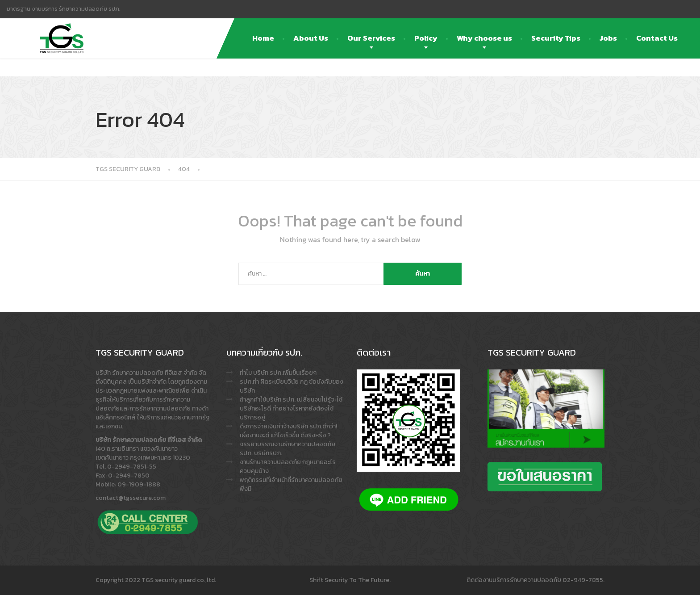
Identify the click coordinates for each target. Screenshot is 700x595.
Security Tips (556, 38)
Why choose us (484, 38)
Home (263, 38)
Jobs (608, 38)
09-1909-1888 (139, 484)
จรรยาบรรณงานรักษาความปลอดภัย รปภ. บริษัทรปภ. (287, 449)
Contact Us (657, 38)
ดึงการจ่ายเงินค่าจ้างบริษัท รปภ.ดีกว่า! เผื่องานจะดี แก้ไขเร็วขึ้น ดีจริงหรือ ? (288, 431)
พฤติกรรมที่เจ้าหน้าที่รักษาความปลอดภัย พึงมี (291, 484)
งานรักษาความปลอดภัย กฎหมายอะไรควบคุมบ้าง (288, 467)
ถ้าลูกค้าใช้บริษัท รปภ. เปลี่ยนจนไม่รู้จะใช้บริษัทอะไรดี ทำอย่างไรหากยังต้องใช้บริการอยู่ (291, 409)
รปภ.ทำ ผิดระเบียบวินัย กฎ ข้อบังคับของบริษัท (292, 386)
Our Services (371, 38)
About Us (311, 38)
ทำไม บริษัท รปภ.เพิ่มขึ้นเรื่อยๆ (278, 373)
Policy (426, 38)
